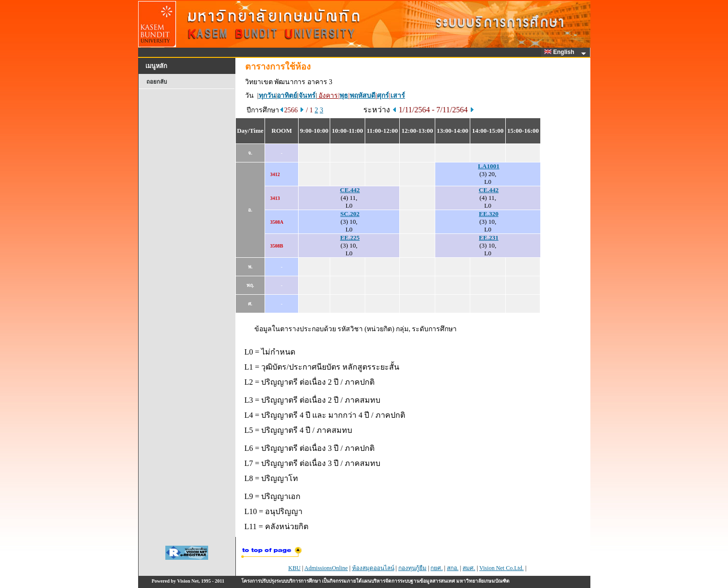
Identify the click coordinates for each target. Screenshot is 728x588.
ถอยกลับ (157, 82)
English (561, 52)
